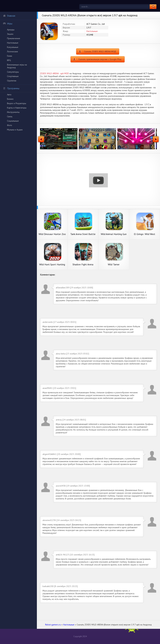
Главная (9, 16)
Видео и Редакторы (17, 103)
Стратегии (12, 81)
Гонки (10, 56)
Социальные (13, 121)
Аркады (11, 30)
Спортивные (13, 76)
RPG (9, 60)
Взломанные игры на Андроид (17, 66)
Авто (9, 95)
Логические (12, 52)
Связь (10, 116)
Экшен (10, 34)
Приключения (14, 38)
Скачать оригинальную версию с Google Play (100, 59)
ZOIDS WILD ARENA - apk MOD (54, 73)
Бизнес (10, 99)
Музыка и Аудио (15, 130)
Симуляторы (13, 72)
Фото (10, 125)
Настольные (13, 43)
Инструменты (13, 112)
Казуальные (13, 47)
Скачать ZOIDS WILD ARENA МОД (100, 52)
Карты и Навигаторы (17, 108)
